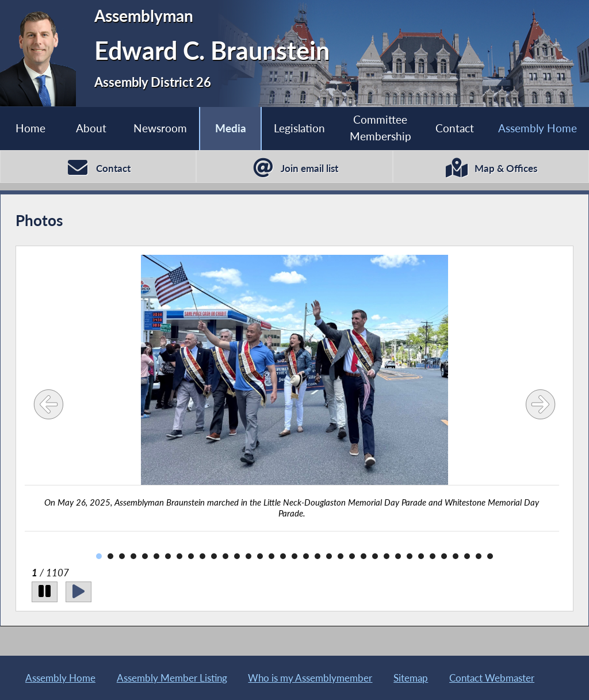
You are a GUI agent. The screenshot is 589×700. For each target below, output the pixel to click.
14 (248, 556)
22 (341, 556)
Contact (455, 128)
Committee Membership (380, 128)
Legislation (299, 128)
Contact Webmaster (492, 678)
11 (214, 556)
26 (387, 556)
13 (237, 556)
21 (329, 556)
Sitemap (411, 678)
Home (30, 128)
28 (410, 556)
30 (433, 556)
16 (271, 556)
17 (283, 556)
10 (202, 556)
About (91, 128)
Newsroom (160, 128)
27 (398, 556)
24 (364, 556)
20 (318, 556)
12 (225, 556)
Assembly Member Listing (172, 678)
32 (456, 556)
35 (490, 556)
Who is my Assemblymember (310, 678)
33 (467, 556)
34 (479, 556)
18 (294, 556)
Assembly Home (538, 128)
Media (231, 128)
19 (306, 556)
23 (352, 556)
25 (375, 556)
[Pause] (45, 592)
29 (421, 556)
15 (260, 556)
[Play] (79, 592)
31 (444, 556)
